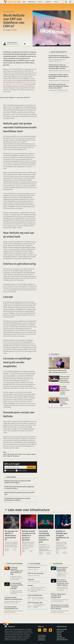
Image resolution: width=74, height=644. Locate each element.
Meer (56, 2)
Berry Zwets (23, 551)
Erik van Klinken (7, 550)
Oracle (5, 456)
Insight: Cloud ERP (11, 30)
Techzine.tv (55, 354)
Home (24, 2)
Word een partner (62, 629)
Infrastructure (11, 12)
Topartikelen (32, 2)
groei (24, 454)
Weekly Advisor (23, 470)
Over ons (59, 633)
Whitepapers (58, 564)
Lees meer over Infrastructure (29, 510)
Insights (48, 2)
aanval (5, 454)
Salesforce (10, 456)
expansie (20, 454)
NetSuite (33, 454)
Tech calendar (35, 564)
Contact (59, 635)
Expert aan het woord (15, 564)
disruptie (12, 454)
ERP (16, 454)
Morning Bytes (11, 470)
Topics (40, 2)
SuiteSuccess (16, 456)
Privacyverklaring (62, 640)
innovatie (28, 454)
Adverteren (60, 631)
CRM (8, 454)
